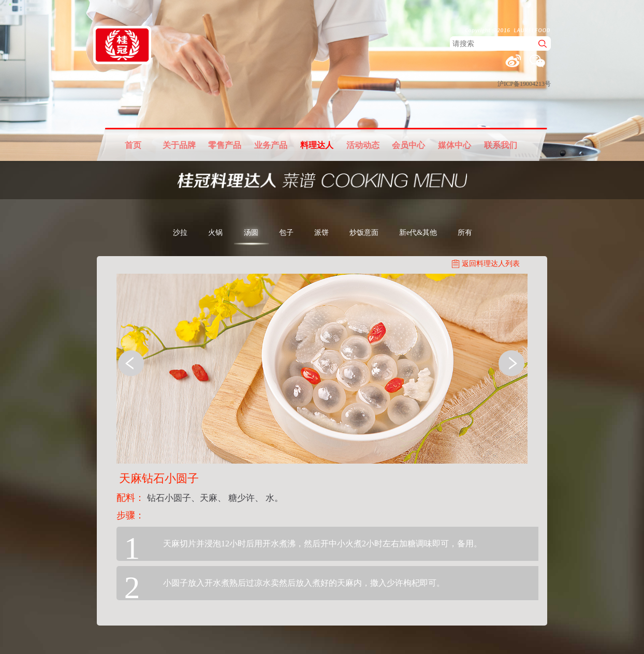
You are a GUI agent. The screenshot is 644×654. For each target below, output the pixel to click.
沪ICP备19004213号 (524, 84)
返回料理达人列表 (491, 264)
